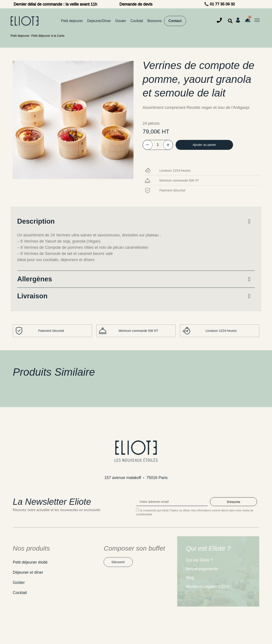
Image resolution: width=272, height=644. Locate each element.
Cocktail (137, 21)
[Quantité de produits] (158, 145)
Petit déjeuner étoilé (30, 562)
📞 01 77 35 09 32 (220, 4)
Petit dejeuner (72, 21)
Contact (175, 21)
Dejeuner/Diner (99, 21)
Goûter (19, 583)
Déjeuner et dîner (28, 572)
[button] (230, 21)
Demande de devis (136, 4)
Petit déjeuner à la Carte (48, 36)
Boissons (155, 21)
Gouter (121, 21)
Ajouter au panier (205, 145)
